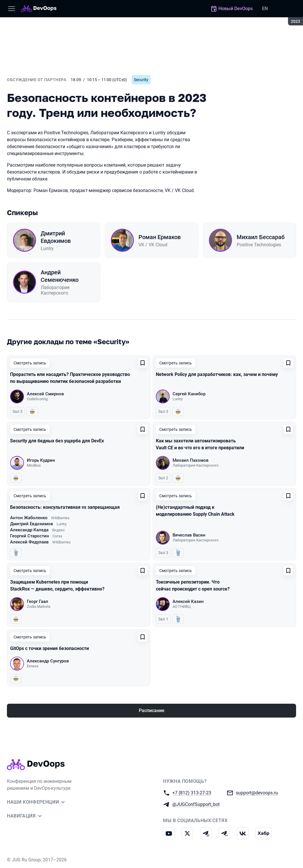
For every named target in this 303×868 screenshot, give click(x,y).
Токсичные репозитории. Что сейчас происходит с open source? (193, 585)
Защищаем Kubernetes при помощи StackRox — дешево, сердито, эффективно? (57, 585)
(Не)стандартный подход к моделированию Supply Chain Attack (195, 511)
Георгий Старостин (30, 536)
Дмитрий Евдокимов (56, 237)
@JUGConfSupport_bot (196, 804)
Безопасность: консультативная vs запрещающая (65, 507)
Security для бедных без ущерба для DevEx (57, 441)
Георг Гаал (38, 601)
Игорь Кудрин (41, 460)
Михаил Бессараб (261, 237)
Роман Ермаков (160, 237)
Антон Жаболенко (29, 518)
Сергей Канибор (189, 394)
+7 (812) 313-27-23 (192, 792)
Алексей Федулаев (29, 542)
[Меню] (12, 9)
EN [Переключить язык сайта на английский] (265, 9)
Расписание (152, 710)
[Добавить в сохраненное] (143, 363)
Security (141, 80)
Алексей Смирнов (45, 394)
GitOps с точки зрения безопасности (49, 648)
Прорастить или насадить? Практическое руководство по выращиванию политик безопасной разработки (70, 378)
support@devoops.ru (257, 792)
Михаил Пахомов (191, 460)
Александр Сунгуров (48, 661)
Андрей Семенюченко (60, 276)
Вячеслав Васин (189, 535)
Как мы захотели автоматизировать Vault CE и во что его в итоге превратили (200, 444)
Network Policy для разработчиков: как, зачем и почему (217, 374)
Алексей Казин (188, 601)
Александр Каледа (29, 530)
